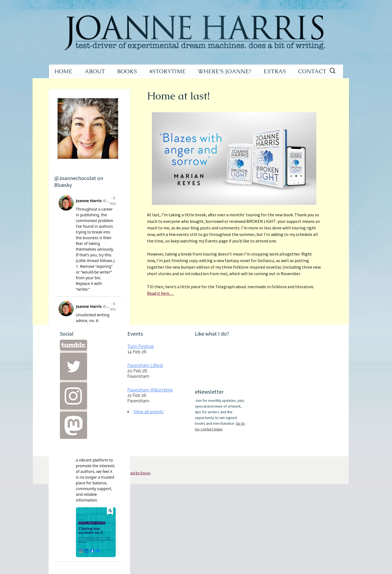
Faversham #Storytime (150, 390)
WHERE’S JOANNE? (225, 71)
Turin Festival (141, 346)
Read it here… (160, 293)
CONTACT (312, 71)
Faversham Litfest (145, 365)
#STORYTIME (168, 71)
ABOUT (95, 71)
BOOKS (127, 71)
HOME (63, 71)
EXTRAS (275, 71)
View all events (148, 412)
